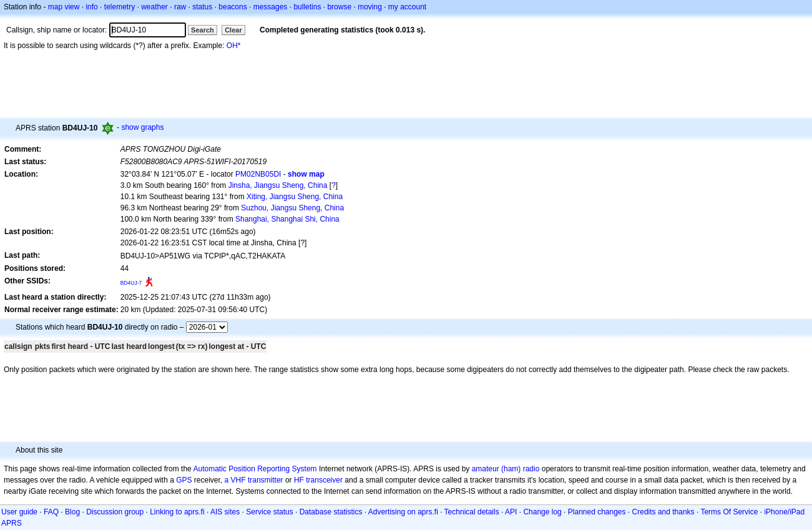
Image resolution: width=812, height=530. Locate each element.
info (91, 7)
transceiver (324, 480)
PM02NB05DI (258, 174)
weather (154, 7)
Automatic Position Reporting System (255, 469)
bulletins (307, 7)
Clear (233, 30)
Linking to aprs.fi (177, 512)
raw (180, 7)
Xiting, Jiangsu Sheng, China (295, 197)
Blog (72, 512)
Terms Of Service (729, 512)
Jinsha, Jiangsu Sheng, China (278, 185)
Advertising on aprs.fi (403, 512)
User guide (19, 512)
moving (370, 7)
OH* (234, 46)
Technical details (472, 512)
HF (299, 480)
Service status (269, 512)
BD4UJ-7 (131, 283)
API (511, 512)
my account (407, 7)
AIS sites (225, 512)
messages (271, 7)
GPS (184, 480)
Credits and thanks (663, 512)
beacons (232, 7)
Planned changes (597, 512)
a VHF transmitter (254, 480)
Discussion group (115, 512)
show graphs (142, 127)
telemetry (120, 7)
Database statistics (331, 512)
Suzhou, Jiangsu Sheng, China (292, 208)
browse (339, 7)
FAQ (51, 512)
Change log (542, 512)
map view (64, 7)
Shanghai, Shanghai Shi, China (287, 219)
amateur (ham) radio (506, 469)
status (202, 7)
